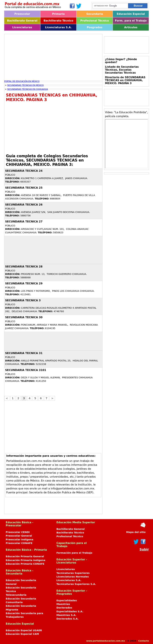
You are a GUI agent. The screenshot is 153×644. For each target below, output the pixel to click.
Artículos (131, 27)
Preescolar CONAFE (19, 543)
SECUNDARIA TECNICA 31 (24, 353)
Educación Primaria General (25, 556)
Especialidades (67, 600)
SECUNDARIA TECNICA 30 (24, 317)
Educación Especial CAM (22, 634)
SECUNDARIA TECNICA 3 (23, 300)
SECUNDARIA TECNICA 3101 (26, 370)
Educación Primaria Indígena (25, 560)
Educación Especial (131, 14)
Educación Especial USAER (24, 630)
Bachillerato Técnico (58, 21)
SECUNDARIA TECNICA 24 (24, 171)
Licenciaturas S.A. (58, 27)
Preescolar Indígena (19, 540)
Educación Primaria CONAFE (25, 564)
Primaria (58, 14)
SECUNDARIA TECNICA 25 (24, 188)
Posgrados (95, 27)
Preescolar (22, 14)
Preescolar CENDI (18, 532)
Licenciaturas (22, 27)
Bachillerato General (22, 21)
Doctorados (64, 608)
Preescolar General (19, 536)
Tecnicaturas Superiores (73, 573)
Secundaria (95, 14)
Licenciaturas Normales (73, 577)
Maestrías (63, 604)
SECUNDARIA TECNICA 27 (24, 222)
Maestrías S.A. (66, 615)
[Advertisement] (53, 57)
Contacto (144, 641)
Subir (144, 549)
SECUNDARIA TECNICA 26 (24, 205)
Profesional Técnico (95, 21)
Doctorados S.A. (68, 619)
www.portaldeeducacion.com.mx (106, 641)
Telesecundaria (16, 595)
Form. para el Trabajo (131, 21)
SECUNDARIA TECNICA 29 (24, 283)
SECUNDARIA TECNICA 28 (24, 267)
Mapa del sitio (136, 532)
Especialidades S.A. (70, 611)
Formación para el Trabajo (74, 553)
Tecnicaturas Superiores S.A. (76, 584)
